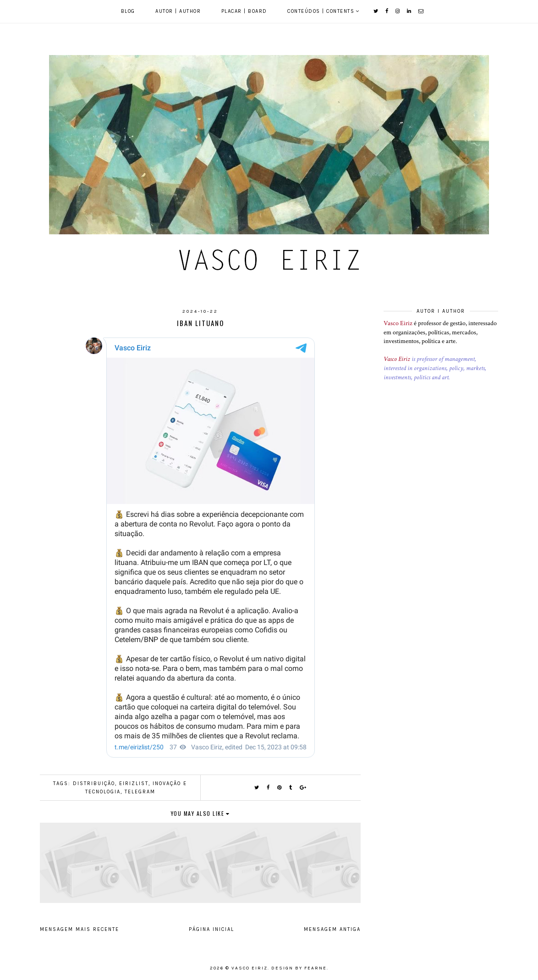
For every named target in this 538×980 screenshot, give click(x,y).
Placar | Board (244, 11)
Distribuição (94, 783)
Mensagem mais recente (80, 929)
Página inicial (211, 929)
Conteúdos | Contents (321, 11)
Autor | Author (178, 11)
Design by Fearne (299, 968)
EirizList (134, 783)
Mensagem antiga (332, 929)
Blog (128, 11)
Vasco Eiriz (398, 323)
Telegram (140, 792)
